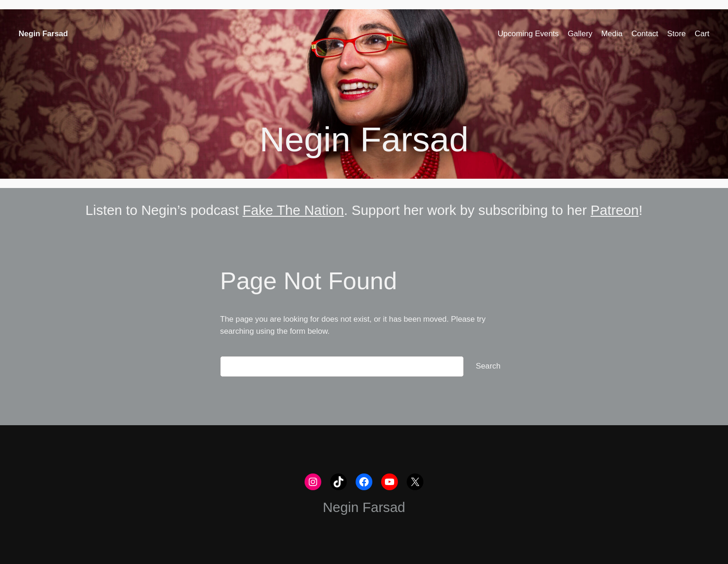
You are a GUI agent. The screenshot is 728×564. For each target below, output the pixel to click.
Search (488, 366)
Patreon (615, 210)
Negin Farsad (43, 34)
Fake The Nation (293, 210)
